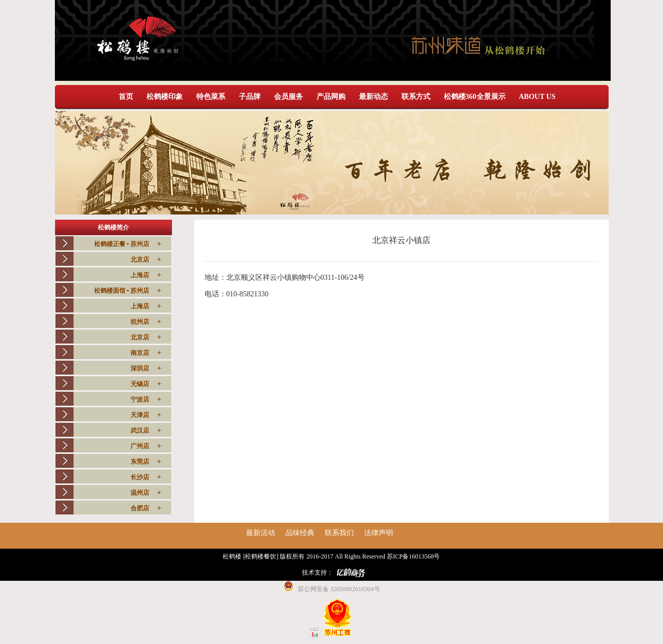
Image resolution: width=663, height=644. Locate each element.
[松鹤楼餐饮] (261, 556)
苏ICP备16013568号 (414, 556)
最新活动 (261, 533)
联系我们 (339, 533)
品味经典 (300, 533)
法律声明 (379, 533)
